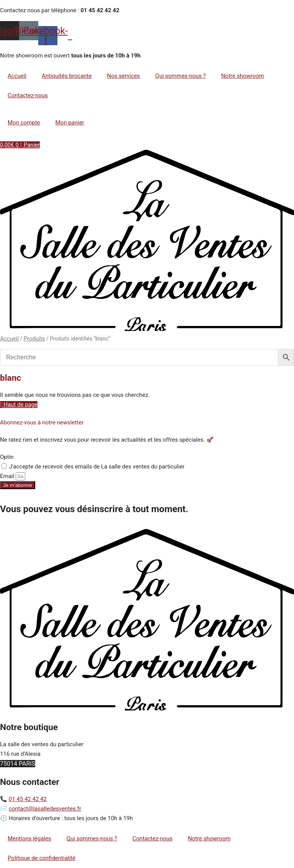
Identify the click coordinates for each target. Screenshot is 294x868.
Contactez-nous (28, 95)
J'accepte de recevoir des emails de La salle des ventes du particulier (97, 467)
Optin (7, 457)
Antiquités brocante (67, 76)
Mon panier (70, 123)
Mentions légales (29, 839)
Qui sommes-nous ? (181, 76)
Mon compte (24, 123)
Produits (34, 339)
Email (8, 476)
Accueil (17, 76)
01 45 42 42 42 (28, 799)
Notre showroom (243, 76)
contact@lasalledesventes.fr (45, 809)
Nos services (123, 76)
